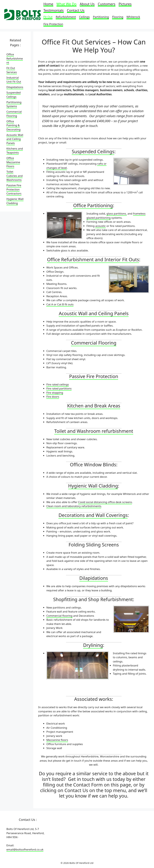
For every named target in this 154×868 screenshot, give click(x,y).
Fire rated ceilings (58, 384)
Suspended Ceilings (93, 151)
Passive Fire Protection (94, 376)
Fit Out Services (12, 70)
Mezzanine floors (57, 740)
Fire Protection (53, 24)
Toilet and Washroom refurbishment (94, 431)
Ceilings (84, 17)
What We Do (67, 4)
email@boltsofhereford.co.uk (25, 849)
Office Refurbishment (15, 58)
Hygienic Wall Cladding (93, 486)
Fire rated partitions (59, 388)
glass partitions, (117, 214)
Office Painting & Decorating (13, 125)
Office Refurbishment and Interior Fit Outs (93, 259)
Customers (107, 4)
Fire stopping (55, 393)
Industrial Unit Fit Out (14, 80)
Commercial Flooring (94, 343)
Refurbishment (66, 17)
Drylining (93, 645)
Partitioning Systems (14, 104)
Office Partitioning (93, 205)
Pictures (125, 4)
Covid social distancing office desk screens (105, 502)
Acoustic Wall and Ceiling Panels (94, 313)
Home (48, 4)
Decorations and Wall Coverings (93, 515)
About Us (87, 4)
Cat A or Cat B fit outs (60, 304)
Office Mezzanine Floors (13, 162)
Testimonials (54, 11)
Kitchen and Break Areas (94, 406)
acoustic (100, 226)
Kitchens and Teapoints (15, 151)
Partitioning (101, 17)
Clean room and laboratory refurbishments (74, 506)
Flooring (118, 17)
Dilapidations (94, 578)
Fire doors (53, 397)
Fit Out (48, 17)
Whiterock (133, 17)
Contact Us (76, 11)
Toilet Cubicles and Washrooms (14, 176)
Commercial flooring (59, 616)
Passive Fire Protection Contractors (14, 189)
